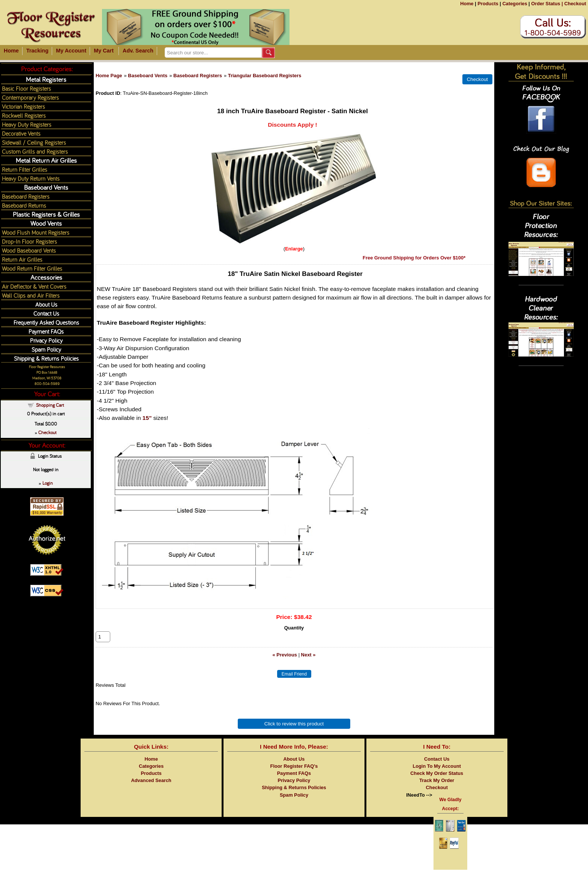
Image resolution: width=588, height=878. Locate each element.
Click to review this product (294, 732)
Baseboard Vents (148, 76)
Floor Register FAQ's (294, 774)
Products (488, 4)
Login (48, 483)
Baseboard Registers (198, 76)
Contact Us (46, 313)
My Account (71, 51)
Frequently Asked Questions (46, 322)
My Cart (104, 51)
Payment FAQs (46, 331)
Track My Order (437, 789)
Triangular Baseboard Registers (265, 76)
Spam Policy (46, 349)
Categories (515, 4)
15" (147, 418)
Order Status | (547, 4)
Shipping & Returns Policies (46, 358)
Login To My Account (437, 774)
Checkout (575, 4)
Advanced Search (151, 789)
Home (467, 4)
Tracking (37, 51)
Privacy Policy (46, 340)
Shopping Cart (50, 405)
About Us (46, 304)
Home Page (109, 76)
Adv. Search (138, 51)
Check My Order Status (437, 781)
